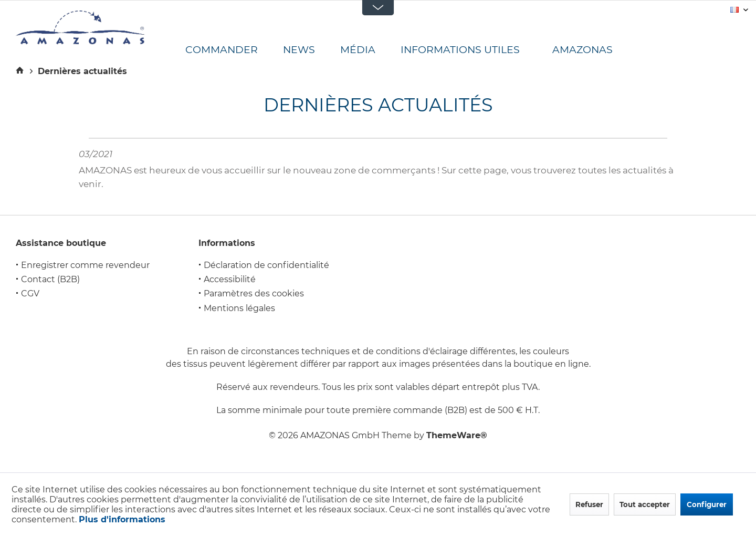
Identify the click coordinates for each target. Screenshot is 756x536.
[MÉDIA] (370, 50)
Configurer (707, 504)
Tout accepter (645, 504)
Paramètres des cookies (254, 293)
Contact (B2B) (50, 279)
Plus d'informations (122, 519)
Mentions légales (239, 308)
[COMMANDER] (234, 50)
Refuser (589, 504)
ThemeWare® (457, 435)
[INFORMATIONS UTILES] (473, 50)
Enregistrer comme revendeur (85, 265)
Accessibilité (230, 279)
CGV (30, 293)
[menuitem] (234, 50)
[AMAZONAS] (591, 50)
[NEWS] (312, 50)
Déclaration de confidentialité (266, 265)
